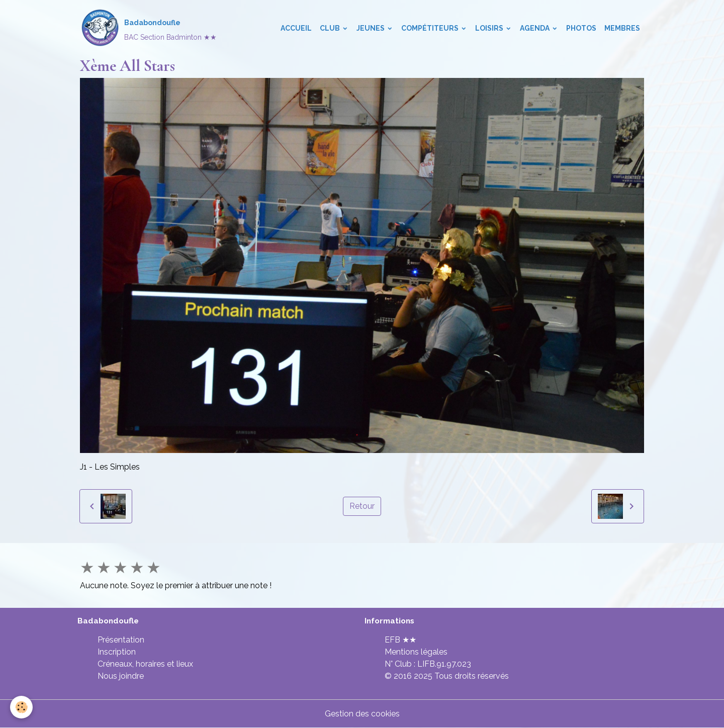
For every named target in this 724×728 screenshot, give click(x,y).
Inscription (117, 652)
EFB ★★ (400, 640)
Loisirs (490, 28)
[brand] (148, 28)
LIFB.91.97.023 (444, 664)
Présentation (121, 640)
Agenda (535, 28)
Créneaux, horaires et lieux (145, 664)
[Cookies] (21, 707)
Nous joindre (121, 676)
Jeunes (371, 28)
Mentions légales (416, 652)
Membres (622, 28)
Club (331, 28)
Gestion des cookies (362, 714)
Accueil (296, 28)
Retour (362, 506)
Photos (581, 28)
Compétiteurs (431, 28)
